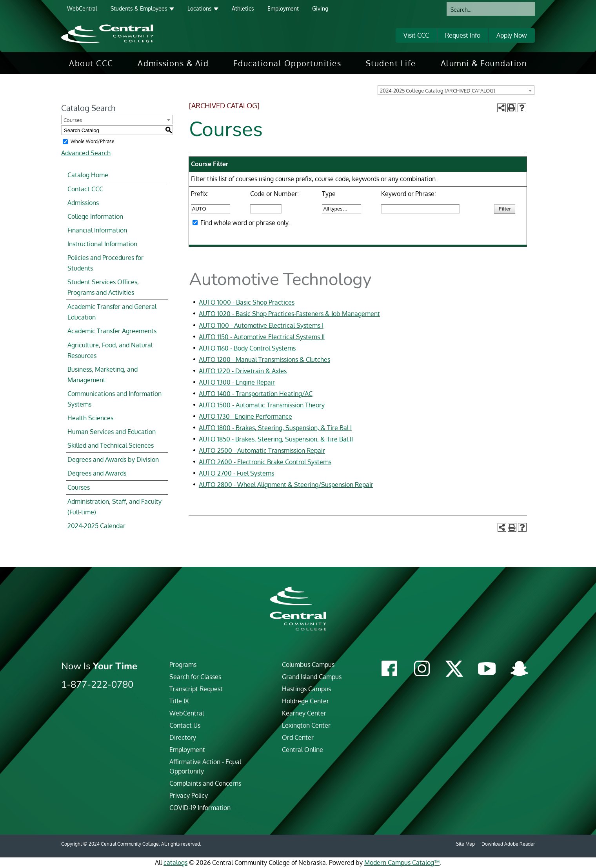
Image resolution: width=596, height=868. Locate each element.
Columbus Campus (308, 665)
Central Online (303, 750)
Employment (283, 8)
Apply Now (512, 35)
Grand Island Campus (312, 677)
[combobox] (456, 90)
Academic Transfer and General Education (112, 312)
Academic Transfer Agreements (112, 331)
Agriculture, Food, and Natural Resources (110, 350)
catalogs (175, 863)
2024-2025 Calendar (96, 526)
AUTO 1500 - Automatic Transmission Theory (262, 405)
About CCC (91, 63)
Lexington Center (306, 725)
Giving (320, 8)
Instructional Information (102, 244)
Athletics (243, 8)
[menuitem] (91, 63)
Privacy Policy (189, 795)
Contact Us (185, 725)
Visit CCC (416, 35)
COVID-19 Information (200, 808)
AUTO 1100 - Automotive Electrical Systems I (261, 325)
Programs (183, 665)
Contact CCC (85, 189)
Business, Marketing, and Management (103, 375)
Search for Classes (195, 677)
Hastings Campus (306, 689)
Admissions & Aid (173, 63)
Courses (79, 487)
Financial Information (97, 230)
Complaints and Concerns (205, 783)
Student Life (391, 63)
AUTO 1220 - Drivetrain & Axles (243, 371)
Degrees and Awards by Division (113, 459)
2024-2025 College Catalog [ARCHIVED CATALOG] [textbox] (437, 91)
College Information (95, 216)
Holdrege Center (305, 701)
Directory (183, 737)
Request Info (463, 35)
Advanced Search (86, 153)
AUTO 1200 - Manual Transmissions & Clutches (264, 360)
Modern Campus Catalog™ (402, 863)
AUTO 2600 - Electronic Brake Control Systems (265, 462)
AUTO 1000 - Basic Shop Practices (247, 302)
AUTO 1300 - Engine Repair (237, 382)
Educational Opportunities (287, 63)
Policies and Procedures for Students (105, 263)
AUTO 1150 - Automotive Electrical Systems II (262, 337)
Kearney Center (304, 713)
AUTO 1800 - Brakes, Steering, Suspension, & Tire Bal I (275, 428)
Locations (200, 8)
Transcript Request (196, 689)
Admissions (83, 203)
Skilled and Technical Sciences (111, 445)
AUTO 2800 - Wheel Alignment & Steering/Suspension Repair (286, 485)
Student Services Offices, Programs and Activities (103, 287)
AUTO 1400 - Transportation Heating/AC (256, 394)
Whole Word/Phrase (93, 141)
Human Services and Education (112, 432)
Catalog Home (88, 175)
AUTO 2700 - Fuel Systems (236, 473)
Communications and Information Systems (114, 399)
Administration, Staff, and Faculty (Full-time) (114, 507)
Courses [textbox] (73, 120)
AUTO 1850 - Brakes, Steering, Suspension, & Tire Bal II (276, 439)
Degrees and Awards (97, 473)
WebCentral (82, 8)
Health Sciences (90, 418)
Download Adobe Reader (508, 844)
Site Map (465, 844)
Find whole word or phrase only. (245, 223)
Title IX (179, 701)
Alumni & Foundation (484, 63)
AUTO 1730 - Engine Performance (245, 416)
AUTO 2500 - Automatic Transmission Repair (262, 450)
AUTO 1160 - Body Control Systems (247, 348)
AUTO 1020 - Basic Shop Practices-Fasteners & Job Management (289, 314)
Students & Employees (139, 8)
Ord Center (298, 737)
